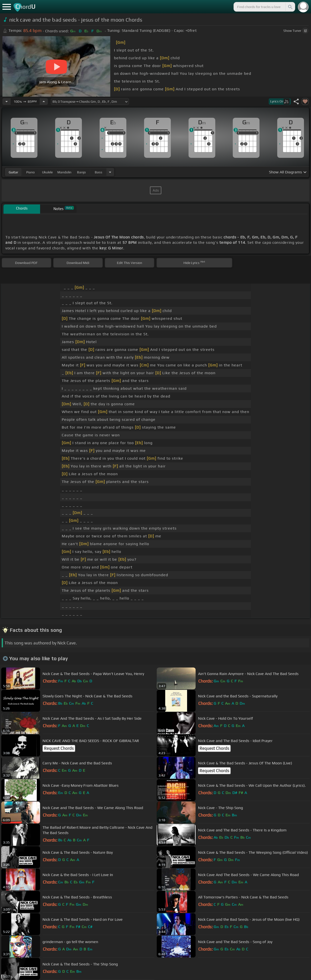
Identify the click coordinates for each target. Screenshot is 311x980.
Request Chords (59, 748)
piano (30, 172)
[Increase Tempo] (44, 101)
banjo (81, 172)
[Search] (290, 7)
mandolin (64, 172)
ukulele (47, 172)
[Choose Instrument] (110, 172)
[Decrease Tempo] (7, 101)
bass (99, 172)
